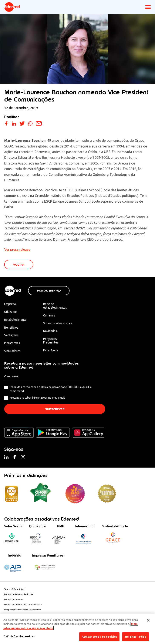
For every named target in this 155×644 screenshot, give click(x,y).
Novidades (50, 331)
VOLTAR (19, 265)
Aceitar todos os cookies (99, 637)
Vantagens (11, 335)
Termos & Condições (14, 589)
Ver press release (17, 249)
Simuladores (12, 351)
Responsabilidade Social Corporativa (23, 610)
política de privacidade (53, 387)
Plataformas (12, 343)
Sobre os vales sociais (58, 323)
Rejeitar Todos (136, 637)
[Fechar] (148, 620)
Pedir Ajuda (51, 350)
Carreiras (49, 315)
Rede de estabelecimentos (55, 306)
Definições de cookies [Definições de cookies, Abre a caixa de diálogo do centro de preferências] (19, 636)
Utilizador (11, 312)
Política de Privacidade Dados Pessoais (23, 605)
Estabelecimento (15, 320)
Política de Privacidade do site (19, 594)
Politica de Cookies (14, 599)
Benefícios (11, 328)
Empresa (10, 304)
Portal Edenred (49, 291)
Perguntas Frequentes (51, 341)
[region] (77, 629)
